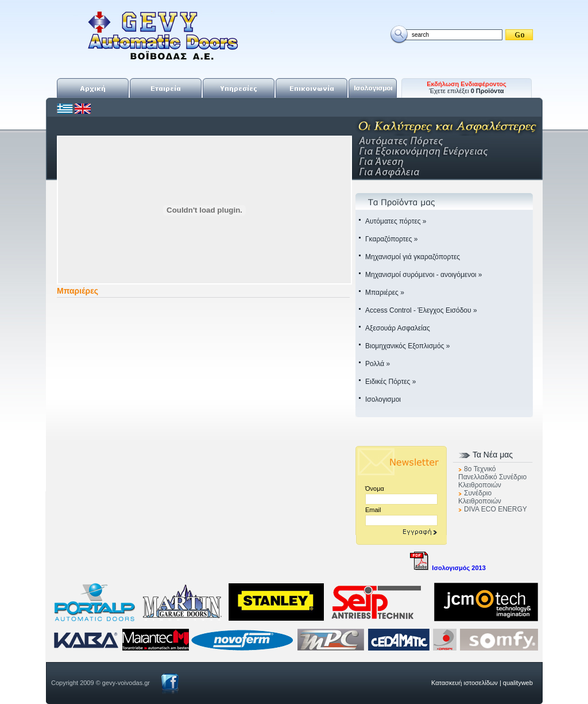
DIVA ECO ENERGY (496, 509)
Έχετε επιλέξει (467, 87)
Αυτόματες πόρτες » (396, 221)
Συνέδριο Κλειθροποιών (480, 497)
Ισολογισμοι (383, 399)
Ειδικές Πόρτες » (390, 382)
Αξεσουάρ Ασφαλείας (398, 328)
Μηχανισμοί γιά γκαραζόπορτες (413, 257)
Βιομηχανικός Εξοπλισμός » (407, 346)
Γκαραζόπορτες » (391, 239)
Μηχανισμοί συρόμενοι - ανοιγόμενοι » (424, 275)
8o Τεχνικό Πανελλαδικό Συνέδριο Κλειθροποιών (492, 477)
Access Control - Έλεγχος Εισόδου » (421, 310)
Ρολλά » (378, 364)
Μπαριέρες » (385, 293)
